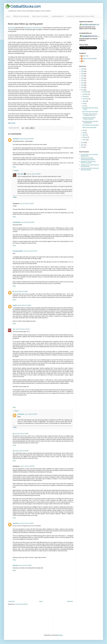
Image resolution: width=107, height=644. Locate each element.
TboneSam (16, 139)
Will (84, 61)
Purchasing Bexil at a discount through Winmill (90, 122)
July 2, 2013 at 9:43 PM (25, 565)
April (84, 133)
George (15, 305)
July (84, 103)
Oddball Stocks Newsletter (21, 16)
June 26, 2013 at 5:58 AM (21, 292)
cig (14, 434)
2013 (83, 90)
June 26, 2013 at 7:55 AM (24, 305)
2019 (83, 76)
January (85, 140)
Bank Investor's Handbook (40, 16)
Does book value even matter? (90, 112)
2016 (83, 83)
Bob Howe (16, 565)
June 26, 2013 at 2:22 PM (22, 434)
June (84, 106)
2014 (83, 87)
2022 (83, 69)
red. (14, 329)
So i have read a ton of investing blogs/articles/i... (89, 155)
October (85, 97)
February (85, 137)
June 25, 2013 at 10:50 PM (33, 174)
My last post (11, 28)
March (84, 135)
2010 (83, 147)
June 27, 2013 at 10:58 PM (27, 466)
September (86, 99)
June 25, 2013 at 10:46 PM (26, 139)
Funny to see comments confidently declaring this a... (88, 159)
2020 (83, 74)
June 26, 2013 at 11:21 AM (22, 329)
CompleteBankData (57, 16)
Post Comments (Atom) (21, 604)
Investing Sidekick (18, 251)
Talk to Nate (12, 123)
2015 (83, 85)
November (85, 94)
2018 (83, 78)
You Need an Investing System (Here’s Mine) (80, 16)
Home (8, 16)
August (85, 101)
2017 (83, 81)
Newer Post (11, 601)
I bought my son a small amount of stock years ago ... (90, 166)
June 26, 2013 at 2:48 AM (27, 204)
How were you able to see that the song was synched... (90, 169)
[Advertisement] (66, 621)
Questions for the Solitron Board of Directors (89, 118)
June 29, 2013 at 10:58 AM (26, 523)
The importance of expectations (91, 125)
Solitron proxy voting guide (89, 127)
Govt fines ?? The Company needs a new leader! (88, 162)
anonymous (21, 414)
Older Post (70, 601)
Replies (16, 171)
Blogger (61, 635)
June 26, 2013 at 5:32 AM (27, 222)
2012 (83, 143)
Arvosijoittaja (16, 222)
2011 (83, 145)
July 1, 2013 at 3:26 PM (31, 414)
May (84, 130)
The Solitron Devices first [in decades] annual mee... (90, 115)
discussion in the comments (33, 28)
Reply (14, 167)
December (85, 92)
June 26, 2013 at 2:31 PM (22, 451)
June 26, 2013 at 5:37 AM (30, 251)
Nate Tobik (20, 174)
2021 (83, 71)
